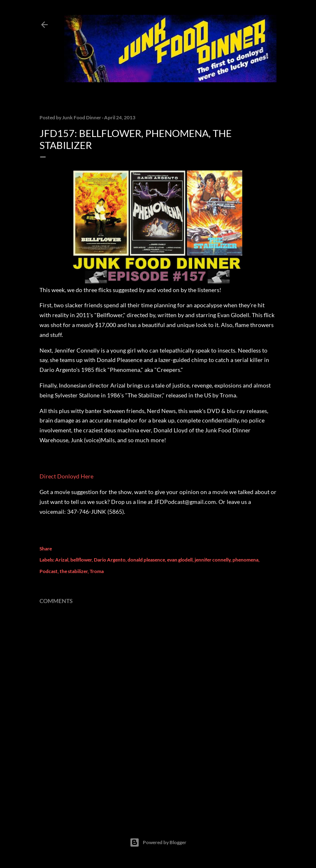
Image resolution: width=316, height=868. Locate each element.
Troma (97, 571)
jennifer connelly (213, 560)
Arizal (62, 560)
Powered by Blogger (158, 842)
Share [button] (46, 549)
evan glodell (180, 560)
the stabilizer (74, 571)
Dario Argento (110, 560)
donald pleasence (146, 560)
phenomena (245, 560)
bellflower (81, 560)
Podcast (49, 571)
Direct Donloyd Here (66, 476)
